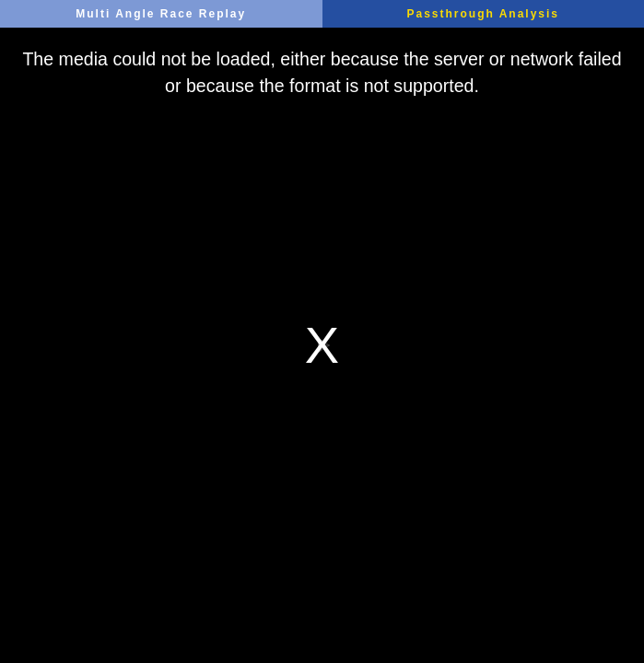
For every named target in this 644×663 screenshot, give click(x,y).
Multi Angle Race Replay (161, 14)
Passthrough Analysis (483, 14)
